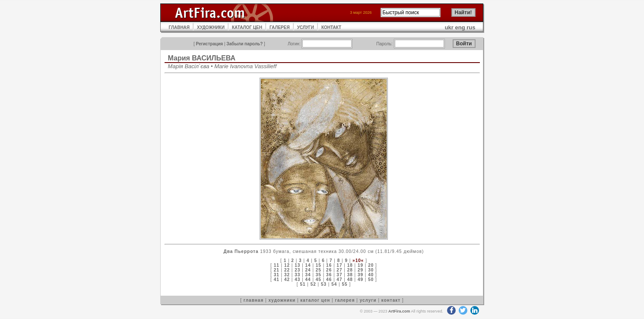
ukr (449, 27)
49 (360, 280)
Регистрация (210, 44)
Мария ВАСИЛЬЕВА (202, 58)
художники (282, 300)
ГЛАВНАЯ (179, 27)
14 (308, 265)
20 (371, 265)
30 (371, 270)
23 (297, 270)
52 (313, 284)
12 (287, 265)
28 (350, 270)
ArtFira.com (399, 311)
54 (334, 284)
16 (329, 265)
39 (360, 275)
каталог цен (315, 300)
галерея (345, 300)
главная (254, 300)
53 (324, 284)
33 (297, 275)
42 (287, 280)
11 (277, 265)
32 (287, 275)
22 (287, 270)
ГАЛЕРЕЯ (280, 27)
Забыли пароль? (244, 44)
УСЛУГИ (306, 27)
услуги (368, 300)
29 (360, 270)
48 (350, 280)
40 (371, 275)
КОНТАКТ (331, 27)
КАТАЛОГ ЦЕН (247, 27)
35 (319, 275)
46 (329, 280)
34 (308, 275)
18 (350, 265)
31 (277, 275)
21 (277, 270)
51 (303, 284)
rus (471, 27)
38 (350, 275)
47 (339, 280)
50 (371, 280)
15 (319, 265)
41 (277, 280)
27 (339, 270)
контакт (391, 300)
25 (319, 270)
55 (345, 284)
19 (360, 265)
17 (339, 265)
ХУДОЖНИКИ (211, 27)
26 (329, 270)
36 (329, 275)
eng (460, 27)
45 (319, 280)
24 (308, 270)
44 (308, 280)
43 (297, 280)
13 (297, 265)
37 (339, 275)
